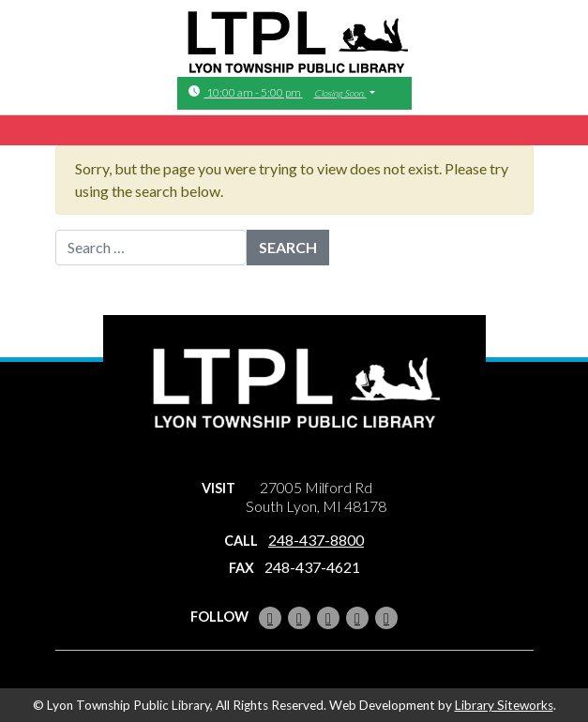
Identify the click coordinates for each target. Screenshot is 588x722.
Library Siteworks (504, 705)
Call (241, 541)
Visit (219, 488)
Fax (241, 568)
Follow (219, 617)
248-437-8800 (316, 540)
